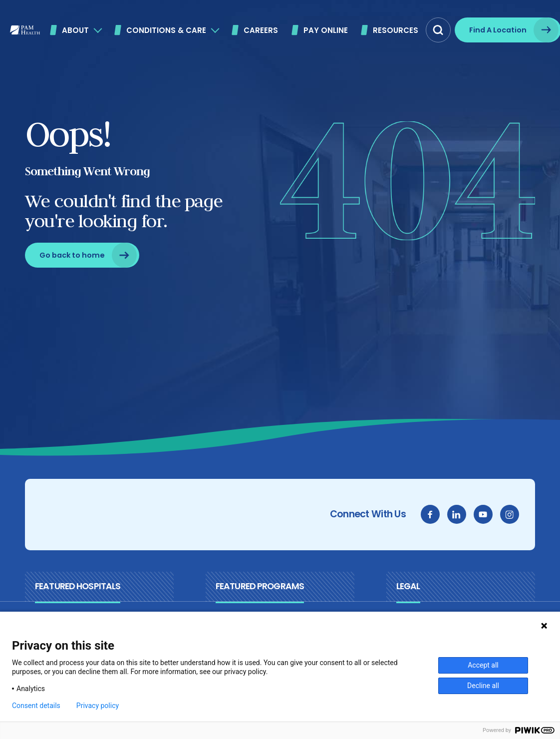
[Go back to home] (82, 255)
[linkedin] (457, 514)
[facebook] (431, 514)
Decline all (483, 686)
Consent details (36, 706)
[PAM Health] (25, 30)
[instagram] (510, 514)
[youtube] (484, 514)
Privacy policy (98, 706)
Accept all (483, 665)
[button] (438, 30)
